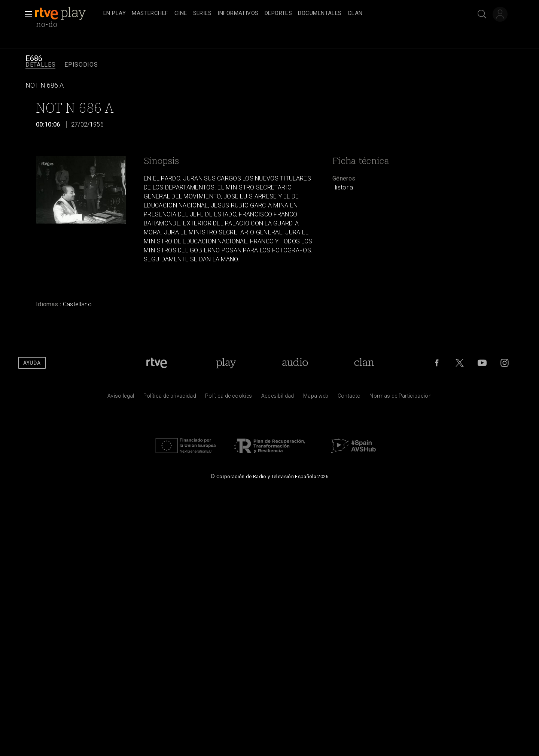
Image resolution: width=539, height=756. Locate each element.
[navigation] (278, 13)
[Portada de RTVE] (157, 363)
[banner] (67, 13)
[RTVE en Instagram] (505, 363)
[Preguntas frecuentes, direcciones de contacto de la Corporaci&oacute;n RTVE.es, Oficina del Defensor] (349, 398)
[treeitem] (115, 14)
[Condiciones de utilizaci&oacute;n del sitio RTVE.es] (121, 398)
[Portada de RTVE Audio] (295, 363)
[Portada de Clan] (364, 363)
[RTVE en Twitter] (460, 363)
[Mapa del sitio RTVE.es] (316, 398)
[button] (26, 14)
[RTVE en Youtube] (482, 363)
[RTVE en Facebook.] (437, 363)
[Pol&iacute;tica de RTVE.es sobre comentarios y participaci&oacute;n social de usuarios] (401, 398)
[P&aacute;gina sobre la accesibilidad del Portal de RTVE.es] (278, 398)
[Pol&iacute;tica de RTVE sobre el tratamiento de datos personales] (170, 398)
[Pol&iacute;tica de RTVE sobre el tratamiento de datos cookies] (229, 398)
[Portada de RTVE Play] (226, 363)
